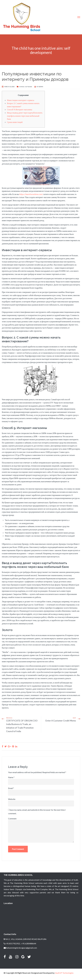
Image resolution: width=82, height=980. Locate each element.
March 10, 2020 (9, 87)
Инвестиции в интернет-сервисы (21, 100)
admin (41, 87)
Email (11, 788)
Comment (12, 819)
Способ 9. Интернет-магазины (20, 109)
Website (12, 799)
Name (11, 777)
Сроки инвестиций (15, 122)
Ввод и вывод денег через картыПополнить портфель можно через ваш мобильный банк (25, 116)
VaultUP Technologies (64, 973)
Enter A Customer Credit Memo (61, 721)
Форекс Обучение (26, 87)
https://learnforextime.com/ (31, 194)
